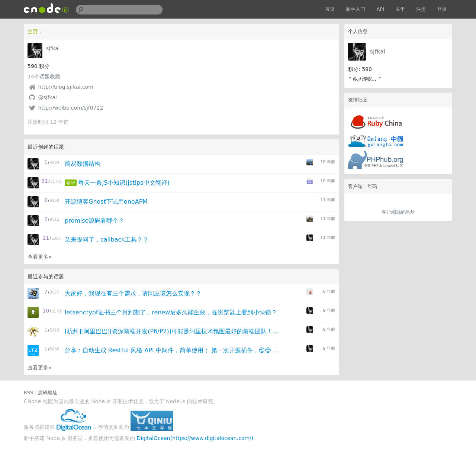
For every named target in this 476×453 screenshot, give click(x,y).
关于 (400, 9)
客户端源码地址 (398, 212)
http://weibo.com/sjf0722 (70, 108)
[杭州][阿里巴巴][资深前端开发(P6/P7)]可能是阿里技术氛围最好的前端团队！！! (172, 331)
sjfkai (378, 51)
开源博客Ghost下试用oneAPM (106, 202)
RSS (29, 393)
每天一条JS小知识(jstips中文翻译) (124, 183)
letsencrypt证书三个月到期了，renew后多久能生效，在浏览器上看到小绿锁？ (171, 312)
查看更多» (40, 257)
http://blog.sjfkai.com (65, 87)
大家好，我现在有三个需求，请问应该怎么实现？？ (133, 293)
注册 (421, 9)
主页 (33, 32)
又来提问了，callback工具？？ (107, 240)
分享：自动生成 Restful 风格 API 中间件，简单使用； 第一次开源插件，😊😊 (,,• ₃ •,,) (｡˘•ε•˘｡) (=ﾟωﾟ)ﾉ (172, 350)
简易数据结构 (83, 164)
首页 (330, 9)
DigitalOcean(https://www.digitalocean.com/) (195, 438)
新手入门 (356, 9)
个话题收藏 (44, 77)
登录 (442, 9)
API (380, 9)
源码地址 (48, 393)
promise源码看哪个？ (94, 221)
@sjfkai (47, 97)
